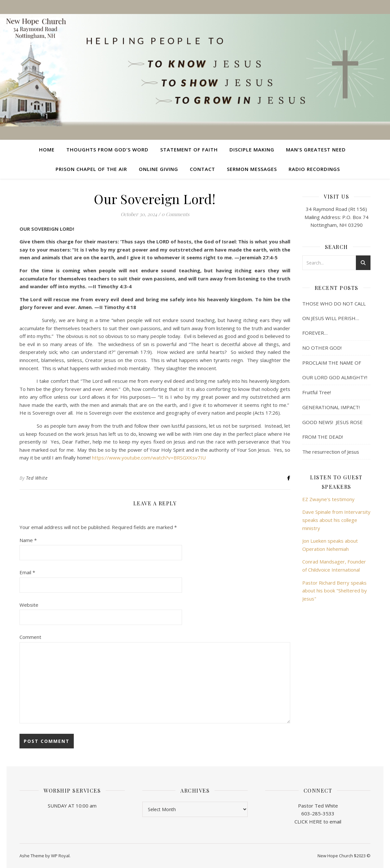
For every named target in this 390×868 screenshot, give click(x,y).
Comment (30, 637)
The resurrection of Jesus (331, 452)
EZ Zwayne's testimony (328, 499)
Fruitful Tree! (317, 392)
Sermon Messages (252, 169)
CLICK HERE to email (318, 822)
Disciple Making (252, 149)
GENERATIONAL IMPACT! (331, 407)
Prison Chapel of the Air (91, 169)
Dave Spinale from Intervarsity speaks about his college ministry (336, 520)
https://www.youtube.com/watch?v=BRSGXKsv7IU (149, 458)
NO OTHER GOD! (322, 348)
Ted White (37, 478)
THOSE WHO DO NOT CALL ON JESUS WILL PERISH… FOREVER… (334, 318)
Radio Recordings (314, 169)
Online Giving (158, 169)
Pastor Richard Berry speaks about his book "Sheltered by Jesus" (335, 591)
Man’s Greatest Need (316, 149)
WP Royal (60, 856)
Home (47, 149)
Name (28, 540)
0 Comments (175, 214)
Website (29, 605)
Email (27, 572)
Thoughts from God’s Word (107, 149)
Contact (202, 169)
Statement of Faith (189, 149)
